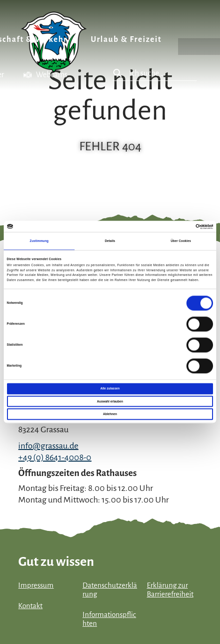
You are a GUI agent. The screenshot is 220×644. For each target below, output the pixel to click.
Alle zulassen (110, 389)
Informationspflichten (109, 619)
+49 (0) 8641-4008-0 (55, 457)
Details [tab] (110, 241)
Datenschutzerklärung (110, 590)
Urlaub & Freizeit (126, 40)
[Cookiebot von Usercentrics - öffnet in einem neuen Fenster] (172, 226)
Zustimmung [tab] (39, 241)
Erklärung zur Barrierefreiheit (170, 590)
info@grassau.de (48, 446)
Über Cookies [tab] (181, 241)
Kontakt (30, 606)
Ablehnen (110, 414)
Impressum (36, 585)
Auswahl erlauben (110, 401)
